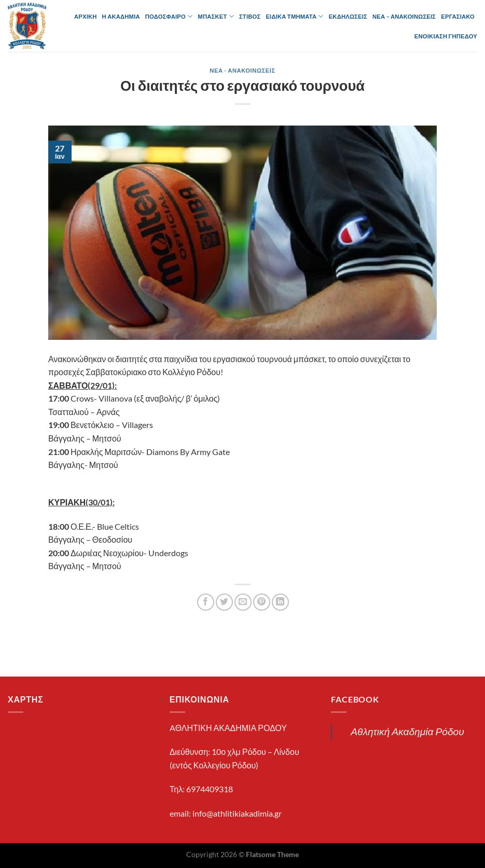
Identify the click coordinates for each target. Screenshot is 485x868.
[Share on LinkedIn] (280, 602)
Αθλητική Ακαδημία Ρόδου (407, 731)
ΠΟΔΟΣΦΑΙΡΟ (169, 16)
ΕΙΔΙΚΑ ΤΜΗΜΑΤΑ (294, 16)
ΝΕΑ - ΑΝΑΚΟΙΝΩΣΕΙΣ (242, 70)
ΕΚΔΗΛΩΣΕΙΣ (348, 16)
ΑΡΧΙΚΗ (86, 16)
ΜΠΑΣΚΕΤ (216, 16)
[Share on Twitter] (224, 602)
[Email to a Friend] (243, 602)
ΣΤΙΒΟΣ (250, 16)
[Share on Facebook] (206, 602)
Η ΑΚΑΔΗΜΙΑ (121, 16)
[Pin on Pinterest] (262, 602)
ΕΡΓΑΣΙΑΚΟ (458, 16)
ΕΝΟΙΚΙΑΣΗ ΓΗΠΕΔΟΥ (446, 36)
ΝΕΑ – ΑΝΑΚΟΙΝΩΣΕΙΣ (404, 16)
